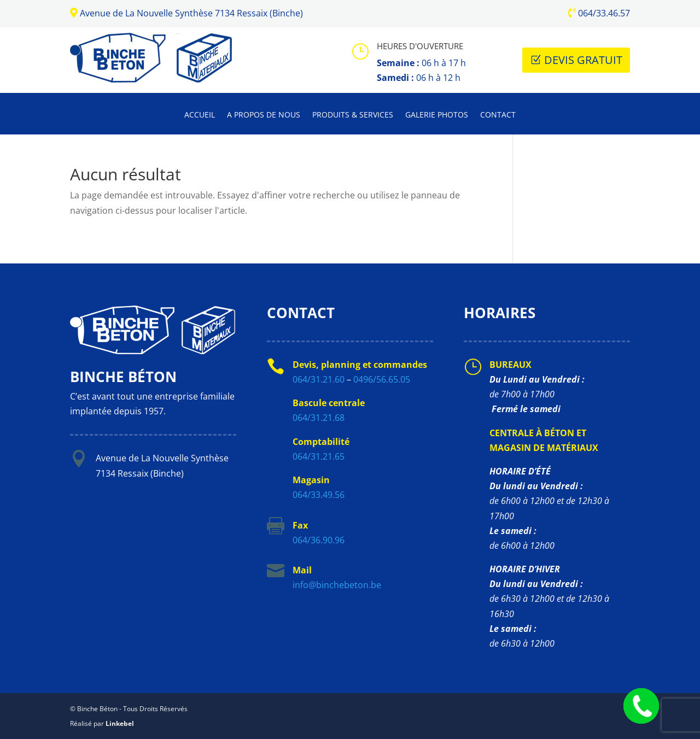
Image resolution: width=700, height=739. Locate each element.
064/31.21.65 (319, 456)
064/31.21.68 (319, 418)
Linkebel (120, 723)
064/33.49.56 (319, 495)
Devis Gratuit (583, 60)
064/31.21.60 (319, 379)
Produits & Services (353, 115)
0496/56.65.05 (382, 379)
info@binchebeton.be (337, 585)
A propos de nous (264, 115)
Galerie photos (437, 115)
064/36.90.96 (319, 540)
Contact (498, 115)
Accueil (200, 115)
